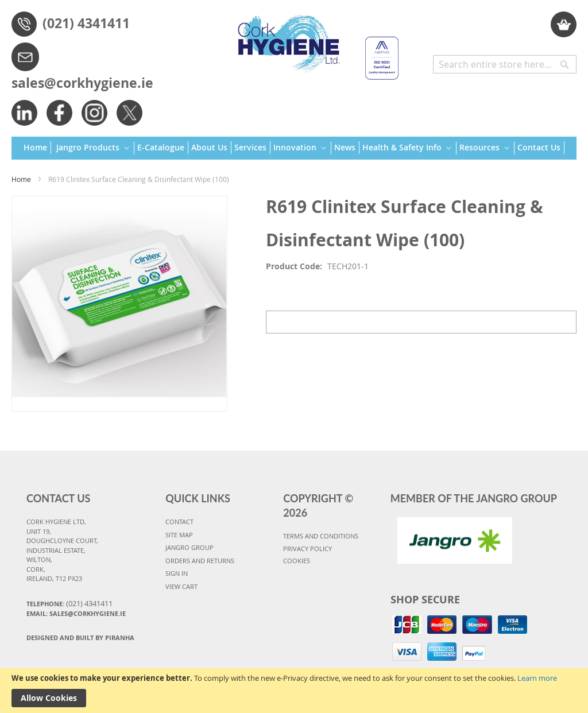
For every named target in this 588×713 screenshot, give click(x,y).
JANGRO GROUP (189, 547)
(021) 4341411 (86, 23)
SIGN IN (177, 573)
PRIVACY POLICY (307, 549)
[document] (294, 691)
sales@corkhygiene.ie (82, 83)
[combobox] (505, 64)
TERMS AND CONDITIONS (321, 536)
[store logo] (314, 42)
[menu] (294, 148)
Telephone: (69, 603)
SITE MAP (179, 535)
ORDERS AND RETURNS (200, 561)
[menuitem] (37, 148)
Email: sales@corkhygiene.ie (76, 613)
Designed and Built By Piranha (80, 638)
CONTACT (179, 522)
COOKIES (297, 561)
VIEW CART (181, 586)
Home (21, 179)
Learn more (537, 678)
